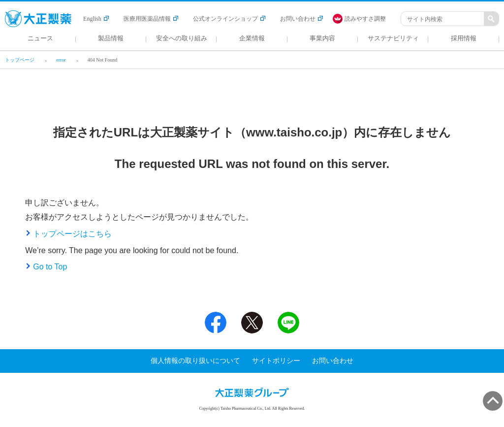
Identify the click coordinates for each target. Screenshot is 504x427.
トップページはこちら (72, 234)
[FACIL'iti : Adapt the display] (364, 19)
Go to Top (50, 267)
